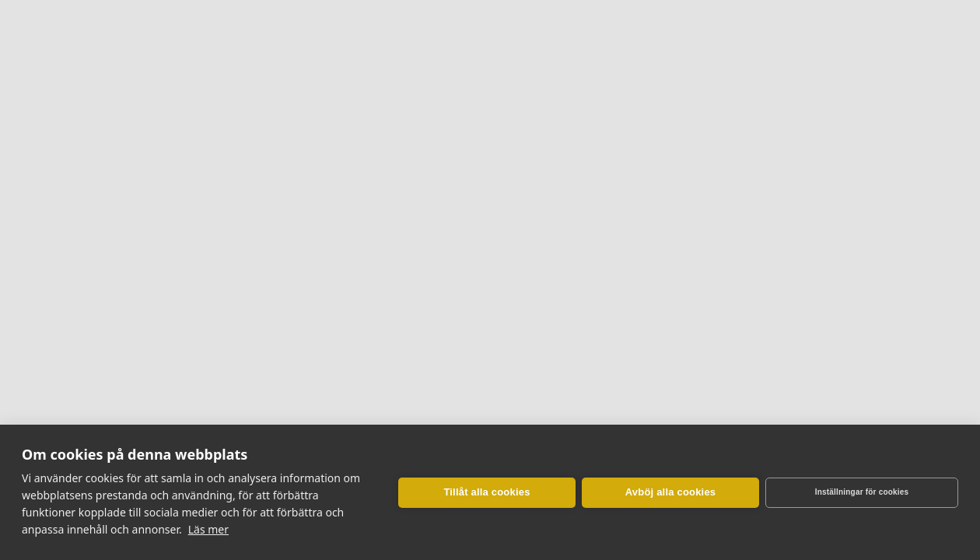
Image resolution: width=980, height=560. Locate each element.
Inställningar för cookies (862, 492)
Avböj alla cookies (671, 492)
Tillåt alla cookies (486, 492)
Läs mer (208, 529)
